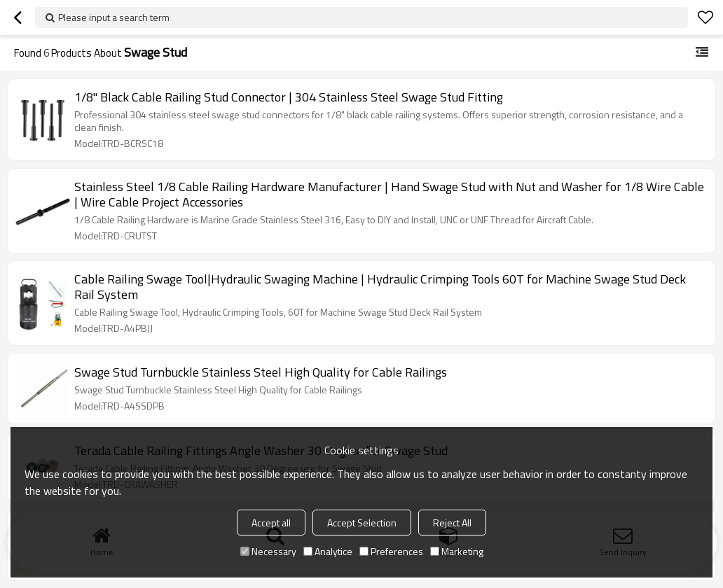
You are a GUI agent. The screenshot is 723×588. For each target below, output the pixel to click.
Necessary (268, 551)
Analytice (328, 551)
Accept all (271, 523)
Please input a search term (114, 17)
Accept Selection (362, 523)
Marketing (457, 551)
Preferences (391, 551)
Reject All (452, 523)
